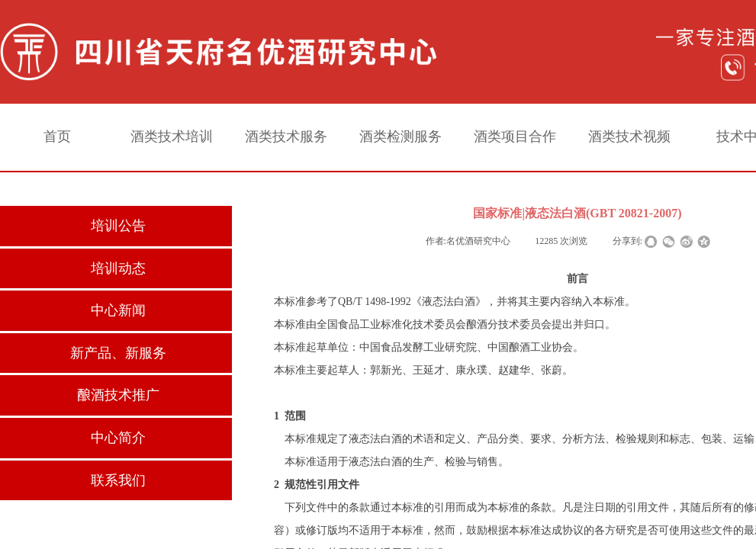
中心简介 (118, 438)
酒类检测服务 (401, 136)
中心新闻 (118, 310)
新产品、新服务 (118, 353)
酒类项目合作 (515, 136)
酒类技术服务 (286, 136)
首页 (57, 136)
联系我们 (118, 480)
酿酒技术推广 (118, 395)
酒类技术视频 (629, 136)
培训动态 (118, 268)
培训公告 (118, 226)
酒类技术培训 (172, 136)
